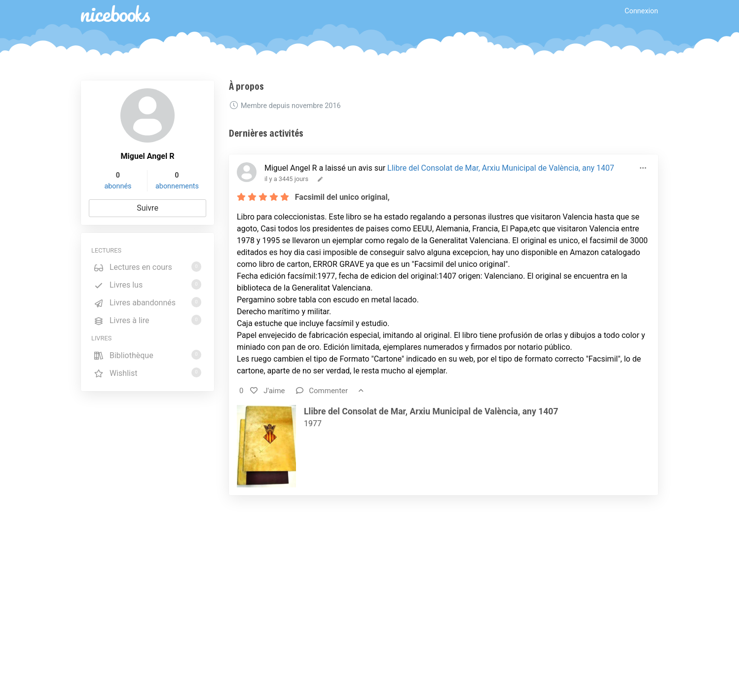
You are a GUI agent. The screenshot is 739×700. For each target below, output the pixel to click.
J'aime (267, 391)
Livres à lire (148, 320)
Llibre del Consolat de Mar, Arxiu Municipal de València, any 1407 (501, 168)
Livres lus (148, 284)
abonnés (118, 186)
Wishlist (148, 373)
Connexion (641, 11)
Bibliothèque (148, 355)
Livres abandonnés (148, 302)
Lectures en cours (148, 267)
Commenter (322, 391)
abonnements (177, 186)
